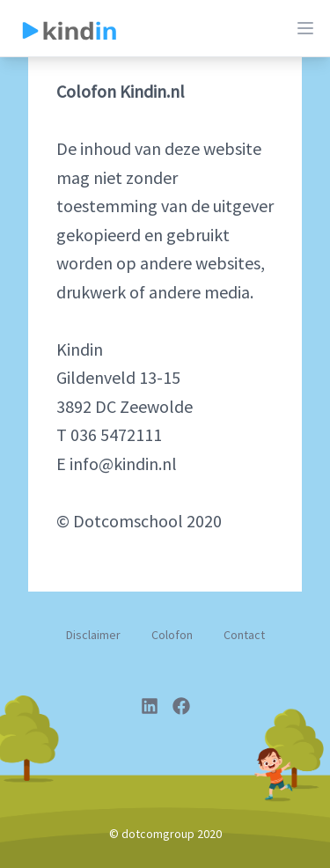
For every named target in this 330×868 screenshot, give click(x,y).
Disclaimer (93, 635)
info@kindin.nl (123, 463)
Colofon (172, 635)
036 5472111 (116, 434)
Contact (244, 635)
